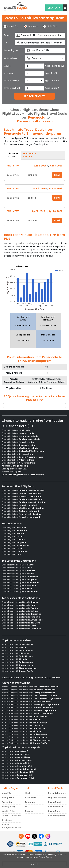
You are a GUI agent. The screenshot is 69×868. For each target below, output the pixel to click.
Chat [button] (28, 793)
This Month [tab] (13, 155)
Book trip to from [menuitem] (14, 469)
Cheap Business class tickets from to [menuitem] (31, 687)
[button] (65, 8)
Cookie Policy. (45, 857)
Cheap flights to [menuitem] (14, 528)
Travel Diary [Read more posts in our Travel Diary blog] (8, 802)
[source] (40, 35)
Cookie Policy (9, 811)
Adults (7, 66)
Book (57, 175)
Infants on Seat (12, 88)
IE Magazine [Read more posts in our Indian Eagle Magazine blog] (8, 798)
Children (8, 73)
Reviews (29, 811)
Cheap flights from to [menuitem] (16, 430)
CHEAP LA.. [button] (54, 8)
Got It (35, 864)
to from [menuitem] (23, 475)
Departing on (11, 50)
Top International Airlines (17, 640)
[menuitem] (15, 466)
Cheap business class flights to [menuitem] (20, 602)
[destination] (40, 43)
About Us (7, 793)
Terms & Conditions (12, 816)
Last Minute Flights (29, 114)
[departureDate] (45, 50)
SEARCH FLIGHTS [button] (34, 96)
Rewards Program (57, 793)
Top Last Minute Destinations (19, 561)
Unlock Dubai (55, 802)
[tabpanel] (34, 194)
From (7, 35)
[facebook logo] (41, 836)
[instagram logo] (48, 836)
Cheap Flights (22, 110)
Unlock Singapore (57, 816)
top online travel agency (27, 243)
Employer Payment (57, 798)
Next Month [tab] (30, 155)
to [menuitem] (11, 472)
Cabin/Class (10, 58)
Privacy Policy (9, 807)
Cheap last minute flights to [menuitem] (18, 565)
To (5, 43)
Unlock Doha (54, 811)
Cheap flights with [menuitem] (18, 644)
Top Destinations (12, 524)
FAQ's (28, 807)
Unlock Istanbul (55, 807)
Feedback (30, 802)
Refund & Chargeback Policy (11, 826)
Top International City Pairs (18, 486)
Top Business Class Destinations (21, 598)
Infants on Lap (11, 81)
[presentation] (18, 35)
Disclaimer (7, 820)
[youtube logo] (28, 836)
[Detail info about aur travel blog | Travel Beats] (21, 836)
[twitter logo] (34, 836)
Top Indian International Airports (21, 747)
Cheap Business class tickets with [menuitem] (25, 716)
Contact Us (30, 798)
